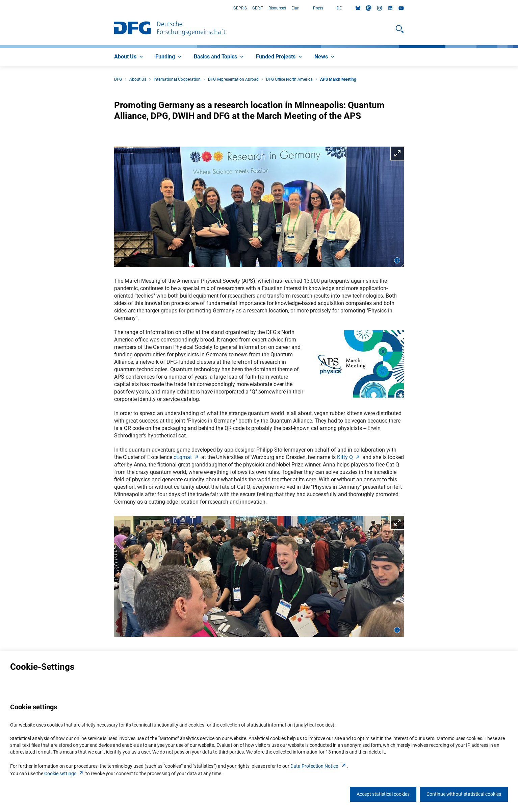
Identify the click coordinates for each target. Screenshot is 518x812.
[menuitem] (129, 57)
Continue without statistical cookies (464, 794)
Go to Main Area (0, 8)
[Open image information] (397, 260)
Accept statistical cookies (383, 794)
